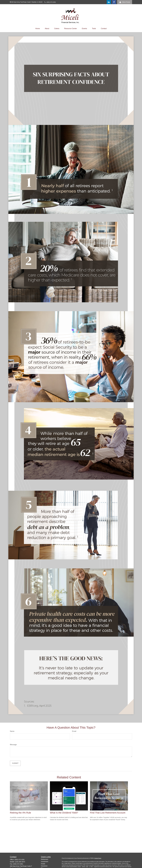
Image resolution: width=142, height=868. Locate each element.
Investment (45, 862)
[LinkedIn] (109, 2)
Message (13, 745)
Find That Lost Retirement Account (108, 813)
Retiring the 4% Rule (20, 813)
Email (74, 731)
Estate (43, 864)
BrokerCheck (98, 858)
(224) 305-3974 (20, 862)
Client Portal (125, 2)
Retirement (45, 859)
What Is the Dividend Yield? (64, 813)
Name (12, 731)
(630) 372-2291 (50, 2)
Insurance (44, 866)
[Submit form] (15, 763)
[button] (38, 29)
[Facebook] (114, 2)
